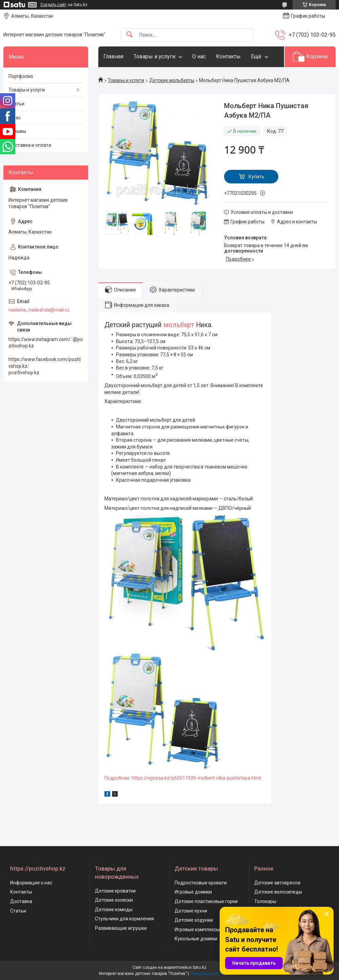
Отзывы (17, 131)
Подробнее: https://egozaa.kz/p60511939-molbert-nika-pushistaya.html (183, 778)
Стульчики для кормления (124, 919)
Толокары (265, 901)
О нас (199, 56)
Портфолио (21, 76)
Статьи (16, 104)
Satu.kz (200, 967)
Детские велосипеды (278, 892)
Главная (113, 56)
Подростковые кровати (201, 883)
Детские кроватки (115, 891)
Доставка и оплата (30, 145)
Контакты (228, 56)
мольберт (179, 325)
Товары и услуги (154, 56)
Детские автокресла (277, 883)
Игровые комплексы (197, 929)
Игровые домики (193, 892)
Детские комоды (114, 909)
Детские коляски (114, 900)
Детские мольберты (172, 80)
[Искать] (129, 35)
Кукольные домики (196, 939)
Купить (256, 177)
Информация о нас (31, 883)
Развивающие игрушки (121, 928)
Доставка (21, 901)
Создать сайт (53, 5)
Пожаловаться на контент (215, 974)
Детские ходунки (194, 920)
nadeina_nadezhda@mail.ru (39, 310)
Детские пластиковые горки (206, 901)
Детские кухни (191, 911)
